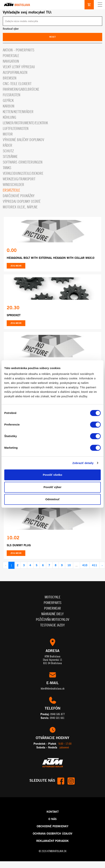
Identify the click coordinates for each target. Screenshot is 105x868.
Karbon (9, 106)
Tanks (7, 168)
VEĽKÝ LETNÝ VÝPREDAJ (19, 67)
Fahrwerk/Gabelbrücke (21, 89)
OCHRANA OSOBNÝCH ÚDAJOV (52, 833)
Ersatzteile (11, 190)
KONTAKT (53, 812)
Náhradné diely (52, 614)
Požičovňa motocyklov (53, 619)
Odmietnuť (52, 499)
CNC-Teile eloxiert (17, 84)
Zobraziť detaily (83, 463)
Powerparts (53, 603)
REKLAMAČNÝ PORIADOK (52, 841)
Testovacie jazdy (52, 625)
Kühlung (9, 117)
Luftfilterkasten (16, 128)
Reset (52, 37)
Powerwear (52, 608)
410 (85, 565)
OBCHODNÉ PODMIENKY (52, 826)
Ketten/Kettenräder (18, 112)
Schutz (8, 151)
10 (69, 565)
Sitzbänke (10, 157)
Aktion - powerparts (19, 50)
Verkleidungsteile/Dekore (23, 173)
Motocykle (53, 597)
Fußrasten (12, 95)
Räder (8, 145)
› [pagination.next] (102, 565)
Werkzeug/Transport (19, 179)
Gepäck (8, 100)
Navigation (11, 61)
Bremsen (10, 78)
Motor (8, 134)
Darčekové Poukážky (19, 196)
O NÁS (52, 819)
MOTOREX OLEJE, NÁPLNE (20, 207)
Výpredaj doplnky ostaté (22, 201)
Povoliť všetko (52, 475)
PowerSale (11, 56)
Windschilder (13, 185)
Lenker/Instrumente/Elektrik (25, 123)
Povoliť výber (52, 487)
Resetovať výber (11, 29)
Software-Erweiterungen (23, 162)
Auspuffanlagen (15, 72)
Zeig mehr (16, 266)
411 (94, 565)
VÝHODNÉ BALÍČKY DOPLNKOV (23, 140)
